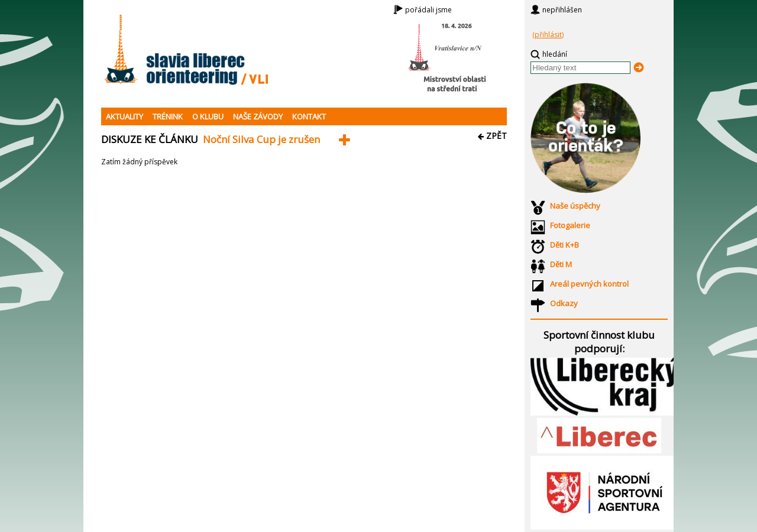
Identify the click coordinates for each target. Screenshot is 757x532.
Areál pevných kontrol (589, 284)
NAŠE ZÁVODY (258, 116)
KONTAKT (309, 116)
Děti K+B (564, 245)
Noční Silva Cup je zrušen (261, 139)
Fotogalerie (570, 225)
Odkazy (564, 303)
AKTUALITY (124, 116)
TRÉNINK (168, 116)
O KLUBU (208, 116)
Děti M (561, 264)
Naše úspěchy (575, 206)
